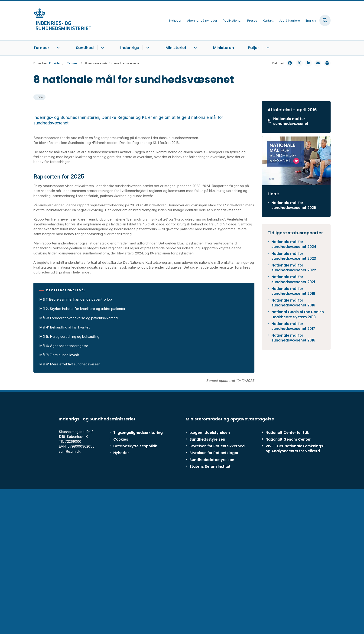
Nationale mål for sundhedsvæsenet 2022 (294, 268)
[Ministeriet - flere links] (195, 48)
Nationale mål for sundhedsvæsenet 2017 (293, 326)
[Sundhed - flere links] (102, 48)
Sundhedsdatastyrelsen (212, 602)
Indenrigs (130, 48)
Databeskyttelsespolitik (133, 589)
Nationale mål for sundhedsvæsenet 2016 (293, 338)
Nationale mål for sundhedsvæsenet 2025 (294, 205)
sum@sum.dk (70, 594)
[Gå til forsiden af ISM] (62, 20)
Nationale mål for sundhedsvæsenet (291, 121)
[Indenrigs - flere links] (147, 48)
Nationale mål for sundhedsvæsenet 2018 (293, 303)
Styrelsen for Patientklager (214, 595)
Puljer (253, 48)
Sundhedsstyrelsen (207, 582)
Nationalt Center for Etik (287, 575)
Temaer (41, 48)
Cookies (121, 582)
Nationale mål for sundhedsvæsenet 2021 (293, 279)
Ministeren (224, 48)
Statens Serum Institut (210, 609)
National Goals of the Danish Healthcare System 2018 (298, 314)
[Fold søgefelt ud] (325, 20)
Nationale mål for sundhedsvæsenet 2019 (293, 291)
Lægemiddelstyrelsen (210, 575)
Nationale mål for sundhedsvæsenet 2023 (294, 256)
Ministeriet (176, 48)
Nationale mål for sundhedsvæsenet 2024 (294, 244)
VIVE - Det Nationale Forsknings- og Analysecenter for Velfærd (295, 591)
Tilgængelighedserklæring (133, 575)
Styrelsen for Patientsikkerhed (217, 589)
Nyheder (121, 595)
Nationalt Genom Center (288, 582)
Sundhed (85, 48)
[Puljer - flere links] (267, 48)
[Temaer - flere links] (57, 48)
